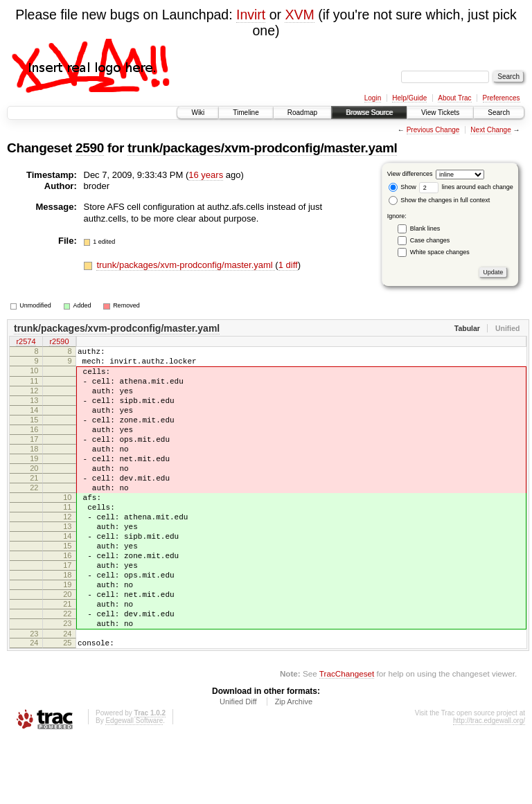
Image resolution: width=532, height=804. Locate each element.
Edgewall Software (134, 785)
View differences (410, 174)
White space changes (440, 252)
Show (402, 187)
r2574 (26, 343)
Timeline (246, 113)
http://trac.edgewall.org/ (489, 785)
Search (499, 113)
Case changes (430, 240)
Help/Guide (409, 98)
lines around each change (466, 187)
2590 (90, 148)
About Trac (454, 98)
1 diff (288, 265)
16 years (206, 175)
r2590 (59, 343)
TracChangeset (347, 738)
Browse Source (369, 113)
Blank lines (425, 229)
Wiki (198, 113)
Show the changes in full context (440, 200)
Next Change (490, 130)
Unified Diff (238, 766)
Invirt (251, 15)
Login (373, 98)
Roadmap (302, 113)
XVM (299, 15)
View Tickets (440, 113)
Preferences (502, 98)
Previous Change (433, 130)
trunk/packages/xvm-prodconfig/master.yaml (262, 148)
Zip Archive (294, 766)
